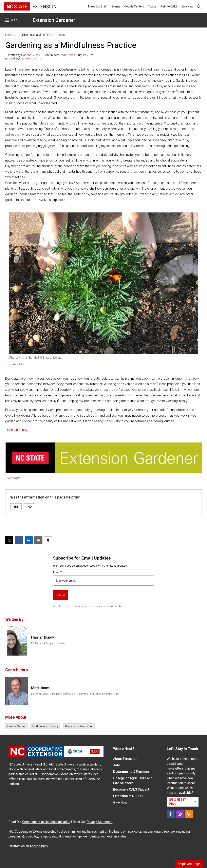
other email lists (88, 606)
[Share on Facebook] (19, 540)
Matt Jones (68, 55)
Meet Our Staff (98, 6)
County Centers (134, 6)
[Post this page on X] (9, 540)
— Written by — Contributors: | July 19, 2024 (49, 55)
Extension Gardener (54, 20)
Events (116, 6)
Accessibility (39, 846)
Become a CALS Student (131, 789)
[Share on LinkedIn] (29, 540)
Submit (60, 595)
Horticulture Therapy (45, 726)
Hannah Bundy (31, 55)
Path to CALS (169, 6)
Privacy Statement (99, 822)
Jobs (117, 765)
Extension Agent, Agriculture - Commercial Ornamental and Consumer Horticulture (75, 694)
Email (57, 572)
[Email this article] (38, 540)
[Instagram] (180, 814)
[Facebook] (171, 814)
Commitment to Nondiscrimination (46, 822)
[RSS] (189, 814)
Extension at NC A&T (128, 796)
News (9, 35)
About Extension (125, 759)
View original (18, 364)
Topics (152, 6)
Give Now (187, 6)
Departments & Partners (131, 772)
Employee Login (189, 864)
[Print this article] (48, 540)
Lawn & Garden (17, 726)
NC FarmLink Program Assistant (49, 643)
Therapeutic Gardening (79, 726)
